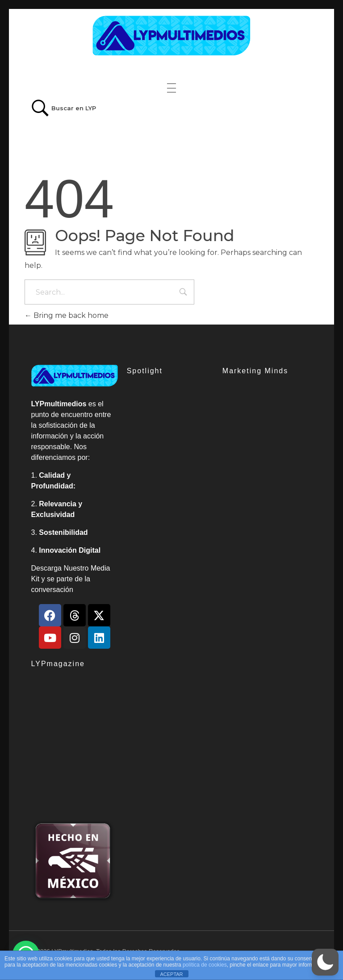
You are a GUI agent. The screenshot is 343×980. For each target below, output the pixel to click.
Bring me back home (67, 315)
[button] (325, 962)
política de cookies (205, 965)
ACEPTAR (171, 974)
